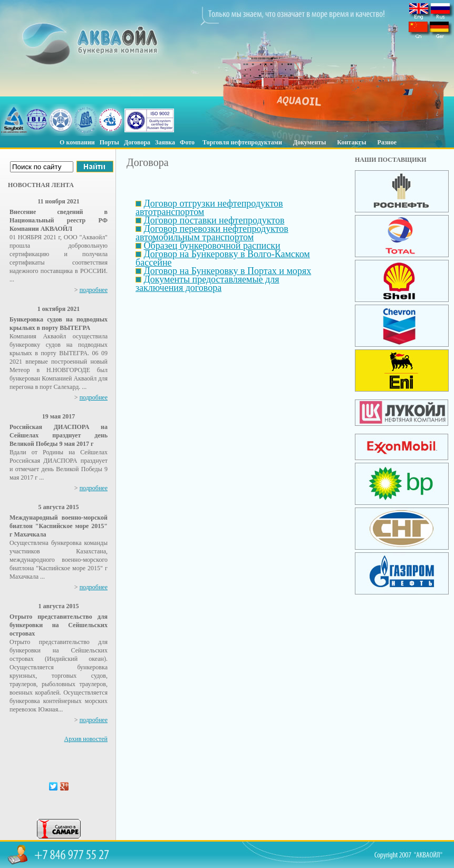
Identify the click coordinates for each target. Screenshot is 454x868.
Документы (310, 142)
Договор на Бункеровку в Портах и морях (228, 271)
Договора (137, 142)
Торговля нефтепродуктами (242, 142)
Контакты (351, 142)
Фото (187, 142)
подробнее (94, 290)
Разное (387, 142)
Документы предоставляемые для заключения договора (207, 284)
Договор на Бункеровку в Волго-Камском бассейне (223, 258)
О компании (77, 142)
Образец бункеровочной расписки (212, 246)
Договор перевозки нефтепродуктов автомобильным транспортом (212, 233)
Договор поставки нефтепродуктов (214, 220)
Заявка (165, 142)
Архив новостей (86, 739)
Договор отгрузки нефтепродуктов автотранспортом (209, 208)
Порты (109, 142)
